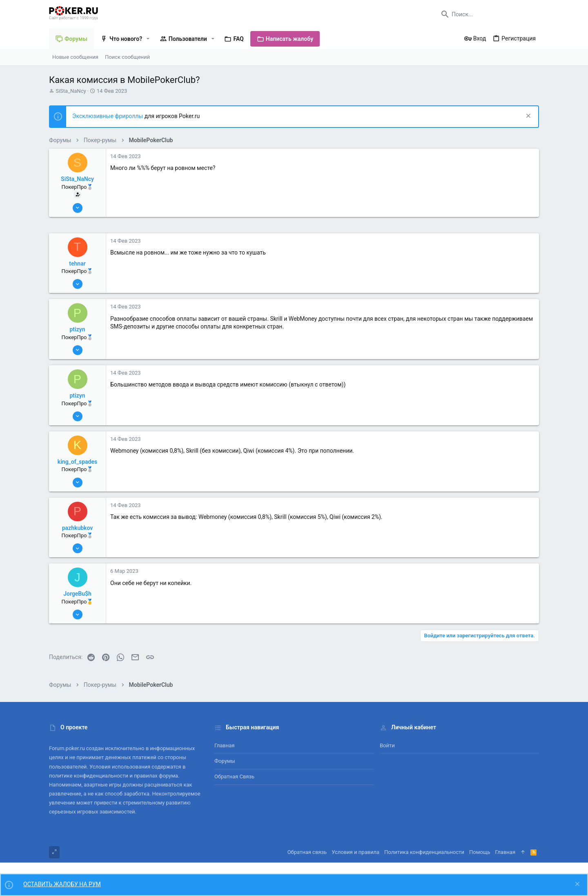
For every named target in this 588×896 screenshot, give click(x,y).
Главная (224, 745)
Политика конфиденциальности (424, 852)
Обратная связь (234, 776)
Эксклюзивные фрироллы (108, 116)
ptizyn (77, 329)
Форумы (225, 761)
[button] (148, 39)
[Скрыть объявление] (527, 117)
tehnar (77, 264)
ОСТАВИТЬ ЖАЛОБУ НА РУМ (62, 884)
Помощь (480, 852)
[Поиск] (488, 14)
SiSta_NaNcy (71, 91)
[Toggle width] (54, 852)
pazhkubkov (78, 528)
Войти (387, 745)
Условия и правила (355, 852)
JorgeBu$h (77, 594)
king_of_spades (77, 462)
